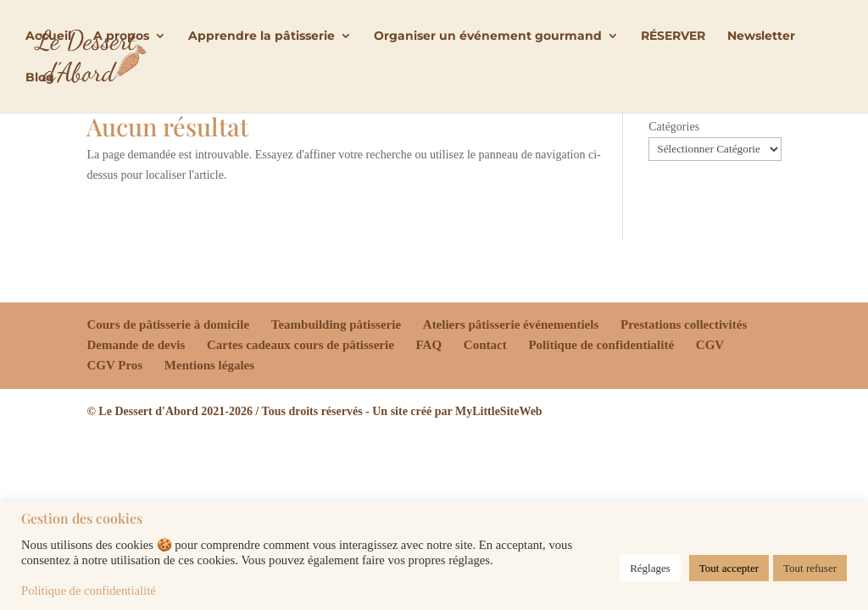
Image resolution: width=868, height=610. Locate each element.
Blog (40, 78)
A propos (121, 36)
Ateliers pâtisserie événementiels (511, 324)
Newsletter (761, 36)
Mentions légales (209, 365)
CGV (710, 345)
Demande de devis (136, 345)
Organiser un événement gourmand (488, 36)
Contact (485, 345)
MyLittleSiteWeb (499, 411)
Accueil (48, 36)
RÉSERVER (673, 36)
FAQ (429, 345)
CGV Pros (114, 365)
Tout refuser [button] (810, 568)
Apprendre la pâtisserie (262, 36)
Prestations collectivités (684, 324)
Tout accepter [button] (729, 568)
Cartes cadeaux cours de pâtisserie (300, 345)
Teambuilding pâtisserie (336, 324)
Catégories (674, 127)
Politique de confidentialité (601, 345)
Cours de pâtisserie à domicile (168, 324)
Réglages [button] (650, 568)
